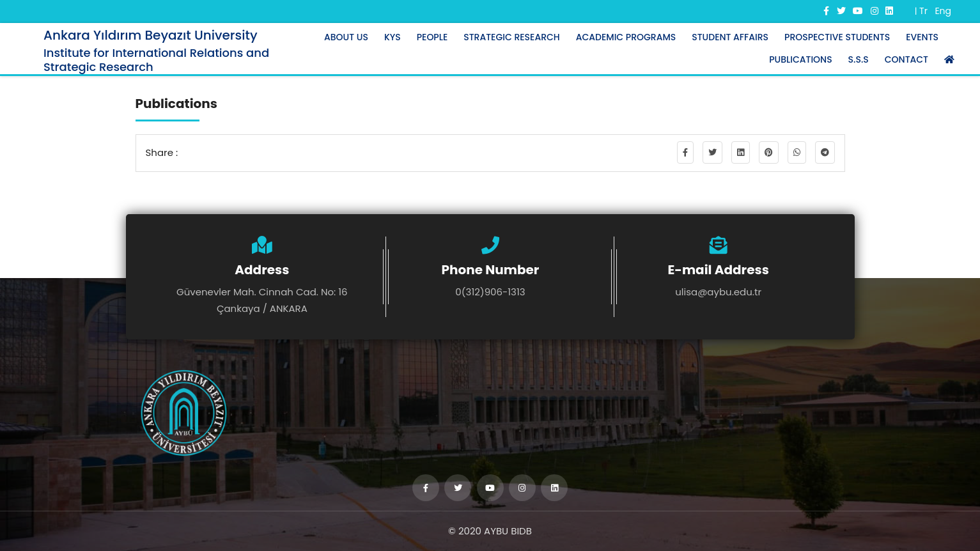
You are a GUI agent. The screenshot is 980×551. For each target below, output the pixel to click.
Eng (943, 11)
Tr (923, 11)
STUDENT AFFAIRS (730, 37)
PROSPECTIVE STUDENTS (837, 37)
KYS (393, 37)
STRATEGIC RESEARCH (511, 37)
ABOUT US (346, 37)
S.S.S (859, 59)
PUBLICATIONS (800, 59)
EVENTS (922, 37)
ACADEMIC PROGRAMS (626, 37)
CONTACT (906, 59)
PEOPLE (432, 37)
